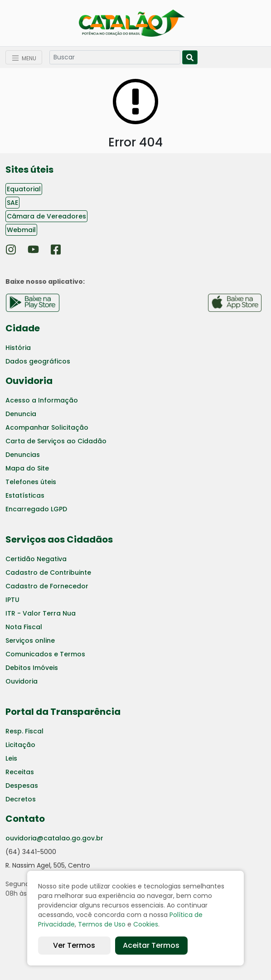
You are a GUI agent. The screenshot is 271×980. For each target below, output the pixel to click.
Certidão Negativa (36, 559)
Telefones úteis (31, 482)
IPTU (12, 600)
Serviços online (30, 640)
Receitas (20, 772)
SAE (12, 203)
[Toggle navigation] (24, 57)
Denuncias (23, 455)
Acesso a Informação (42, 400)
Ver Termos (74, 945)
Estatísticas (25, 495)
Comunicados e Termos (45, 654)
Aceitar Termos (151, 945)
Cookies (146, 924)
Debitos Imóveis (32, 668)
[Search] (115, 57)
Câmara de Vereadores (46, 216)
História (18, 348)
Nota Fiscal (24, 627)
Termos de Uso (102, 924)
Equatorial (24, 189)
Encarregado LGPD (36, 509)
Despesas (22, 786)
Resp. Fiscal (24, 731)
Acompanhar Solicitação (47, 427)
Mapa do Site (27, 468)
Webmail (21, 230)
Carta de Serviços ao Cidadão (56, 441)
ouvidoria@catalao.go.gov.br (54, 838)
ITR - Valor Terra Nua (41, 613)
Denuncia (21, 414)
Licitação (20, 745)
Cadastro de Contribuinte (48, 572)
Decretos (21, 799)
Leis (11, 758)
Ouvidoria (22, 681)
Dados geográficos (38, 361)
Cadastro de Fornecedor (47, 586)
